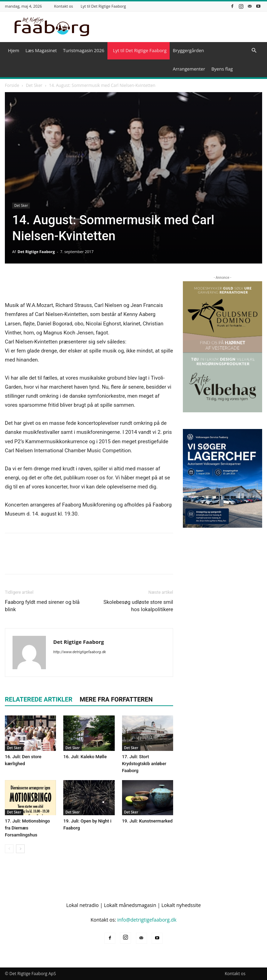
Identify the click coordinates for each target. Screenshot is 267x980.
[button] (254, 51)
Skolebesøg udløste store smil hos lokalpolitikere (138, 606)
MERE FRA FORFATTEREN (116, 699)
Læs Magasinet (41, 50)
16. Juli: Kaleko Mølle (85, 757)
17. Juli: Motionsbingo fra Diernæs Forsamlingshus (27, 828)
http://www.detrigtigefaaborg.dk (80, 652)
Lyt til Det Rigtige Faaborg (103, 6)
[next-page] (20, 849)
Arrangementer (189, 69)
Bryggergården (188, 50)
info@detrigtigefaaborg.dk (147, 920)
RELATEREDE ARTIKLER (39, 699)
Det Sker (34, 85)
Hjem (14, 50)
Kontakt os (64, 6)
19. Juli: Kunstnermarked (147, 821)
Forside (12, 85)
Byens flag (222, 69)
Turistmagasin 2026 (84, 50)
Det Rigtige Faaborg (36, 252)
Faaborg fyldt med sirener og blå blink (42, 606)
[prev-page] (9, 849)
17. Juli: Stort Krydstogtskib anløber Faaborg (144, 764)
